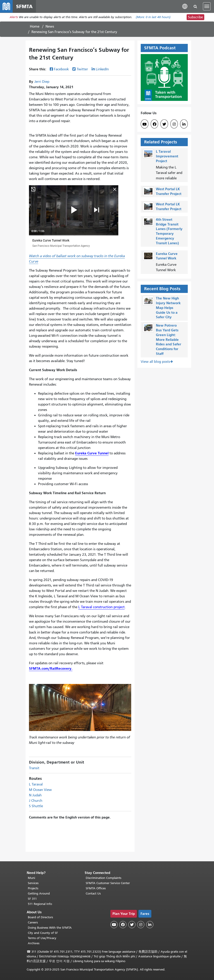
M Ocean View (40, 790)
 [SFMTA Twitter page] (164, 124)
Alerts (14, 17)
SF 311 (32, 899)
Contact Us (93, 893)
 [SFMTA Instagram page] (174, 124)
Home (35, 26)
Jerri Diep (42, 82)
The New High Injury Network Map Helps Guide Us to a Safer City (168, 308)
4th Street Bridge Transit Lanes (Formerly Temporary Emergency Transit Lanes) (169, 231)
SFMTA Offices (96, 888)
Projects (33, 888)
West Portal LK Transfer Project (169, 191)
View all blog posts (155, 362)
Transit (34, 768)
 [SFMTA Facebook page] (155, 124)
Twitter (82, 69)
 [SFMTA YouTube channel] (145, 124)
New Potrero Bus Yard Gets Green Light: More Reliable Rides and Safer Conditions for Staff (169, 340)
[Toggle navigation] (207, 6)
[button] (185, 6)
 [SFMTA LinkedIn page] (184, 124)
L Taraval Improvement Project (167, 156)
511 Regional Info (40, 904)
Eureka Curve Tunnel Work (167, 256)
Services (33, 883)
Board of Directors (40, 917)
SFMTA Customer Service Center (108, 883)
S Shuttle (36, 806)
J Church (36, 801)
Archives (34, 943)
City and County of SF (43, 933)
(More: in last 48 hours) (153, 17)
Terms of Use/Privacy (42, 938)
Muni (31, 878)
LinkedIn (102, 69)
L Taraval (36, 784)
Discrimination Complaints (103, 878)
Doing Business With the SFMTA (50, 928)
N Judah (35, 795)
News (50, 26)
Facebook (61, 69)
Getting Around (39, 893)
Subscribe (195, 17)
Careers (33, 922)
